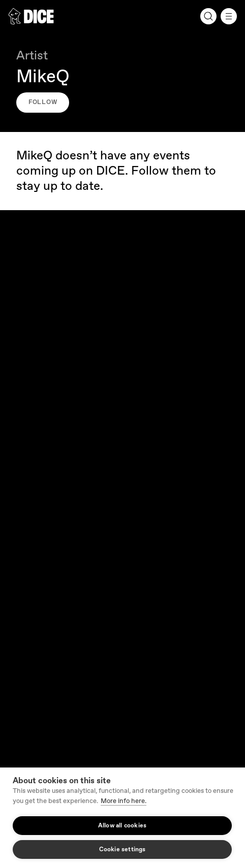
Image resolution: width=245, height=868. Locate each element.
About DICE (26, 339)
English (26, 640)
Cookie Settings (38, 735)
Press (17, 570)
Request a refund (35, 497)
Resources (122, 521)
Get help (21, 448)
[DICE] (31, 16)
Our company (122, 314)
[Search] (208, 16)
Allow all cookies (122, 826)
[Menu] (229, 16)
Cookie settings (122, 849)
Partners (27, 595)
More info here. (124, 801)
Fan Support (122, 424)
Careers (20, 363)
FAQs (17, 473)
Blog (15, 546)
